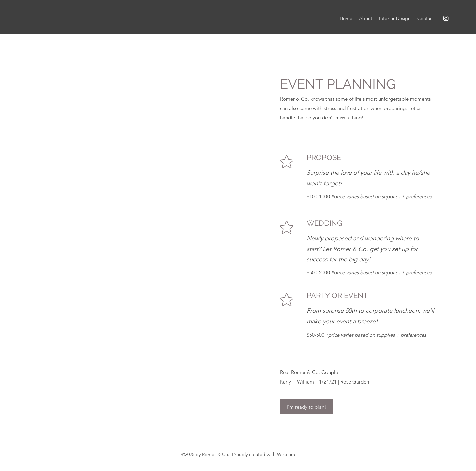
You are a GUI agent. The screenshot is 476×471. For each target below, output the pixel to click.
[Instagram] (446, 18)
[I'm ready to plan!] (306, 407)
